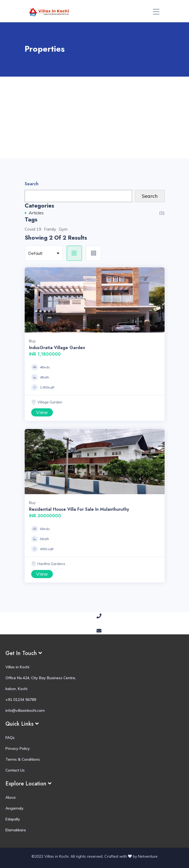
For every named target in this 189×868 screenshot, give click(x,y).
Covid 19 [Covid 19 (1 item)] (33, 229)
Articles (36, 213)
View (42, 412)
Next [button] (159, 300)
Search (32, 184)
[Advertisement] (94, 117)
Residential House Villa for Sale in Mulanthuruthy (79, 509)
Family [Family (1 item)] (50, 229)
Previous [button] (30, 300)
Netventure (148, 856)
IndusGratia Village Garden (57, 348)
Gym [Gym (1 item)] (63, 229)
